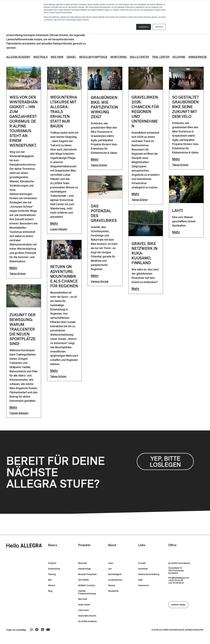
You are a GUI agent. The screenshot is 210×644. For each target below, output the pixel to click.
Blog (50, 598)
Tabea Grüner (18, 281)
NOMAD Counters (87, 593)
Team (111, 570)
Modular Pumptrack (96, 57)
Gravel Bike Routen (87, 623)
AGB (140, 587)
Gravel (73, 57)
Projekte (52, 570)
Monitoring (122, 57)
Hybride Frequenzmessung (87, 599)
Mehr (13, 275)
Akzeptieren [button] (143, 27)
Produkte (84, 552)
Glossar (112, 593)
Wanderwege (17, 64)
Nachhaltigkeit (115, 581)
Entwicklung (54, 576)
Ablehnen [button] (159, 27)
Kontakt (142, 570)
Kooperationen (115, 587)
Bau (50, 587)
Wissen (52, 593)
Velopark (183, 57)
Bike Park (59, 57)
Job (110, 576)
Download (143, 576)
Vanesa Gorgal (100, 289)
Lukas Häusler (59, 236)
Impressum (143, 593)
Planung (52, 581)
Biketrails (42, 57)
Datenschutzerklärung (149, 581)
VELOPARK (84, 587)
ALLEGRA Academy (19, 57)
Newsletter (113, 598)
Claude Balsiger (19, 420)
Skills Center (142, 57)
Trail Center (164, 57)
